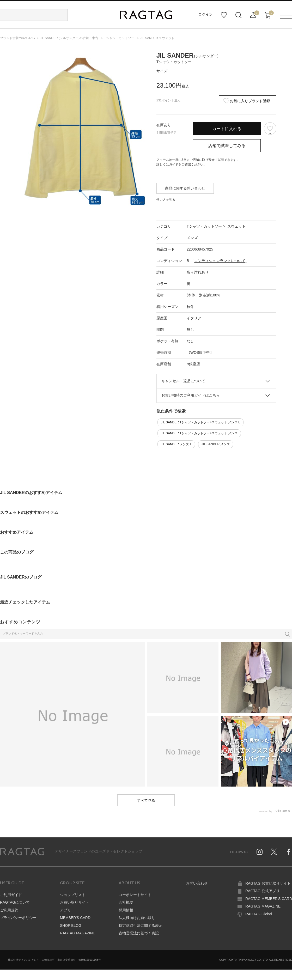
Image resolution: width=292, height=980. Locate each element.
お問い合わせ (197, 883)
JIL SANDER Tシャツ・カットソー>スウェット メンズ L (200, 422)
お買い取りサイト (75, 902)
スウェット (236, 226)
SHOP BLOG (71, 926)
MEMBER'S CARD (75, 918)
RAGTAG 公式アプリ (263, 891)
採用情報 (126, 910)
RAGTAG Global (259, 914)
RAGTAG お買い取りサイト (268, 883)
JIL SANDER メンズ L (176, 444)
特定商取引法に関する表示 (141, 926)
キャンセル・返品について (183, 381)
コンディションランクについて (220, 261)
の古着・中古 (70, 38)
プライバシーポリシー (18, 918)
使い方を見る (166, 200)
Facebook (289, 852)
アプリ (65, 910)
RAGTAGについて (15, 902)
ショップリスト (73, 895)
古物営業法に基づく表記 (139, 933)
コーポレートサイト (135, 895)
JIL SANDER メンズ (216, 444)
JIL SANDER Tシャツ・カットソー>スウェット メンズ (199, 433)
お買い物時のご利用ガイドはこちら (191, 395)
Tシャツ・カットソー (204, 226)
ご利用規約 (9, 910)
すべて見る (146, 800)
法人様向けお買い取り (137, 918)
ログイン (205, 14)
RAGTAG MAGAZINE (78, 933)
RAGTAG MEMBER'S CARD (269, 899)
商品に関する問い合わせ (185, 188)
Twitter (274, 852)
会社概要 (126, 902)
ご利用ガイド (11, 895)
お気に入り (224, 15)
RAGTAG (22, 852)
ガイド (174, 165)
